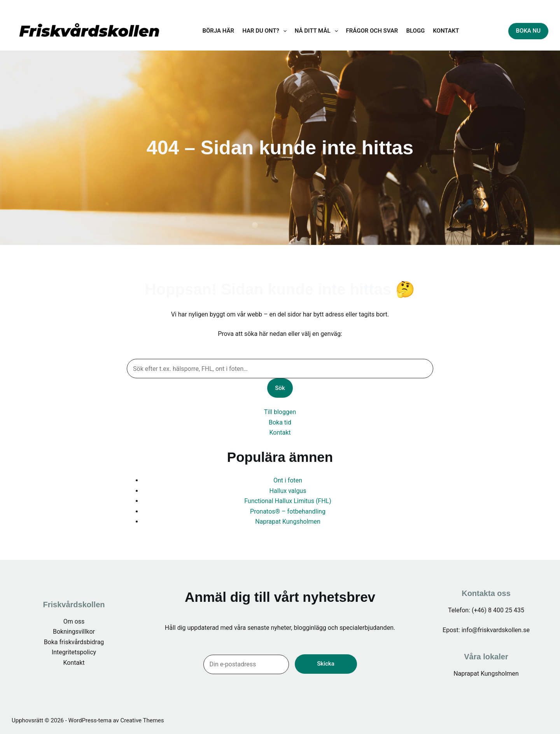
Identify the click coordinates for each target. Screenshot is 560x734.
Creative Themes (142, 720)
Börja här (219, 31)
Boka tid (280, 422)
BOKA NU (528, 31)
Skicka (325, 664)
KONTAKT (446, 31)
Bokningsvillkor (74, 632)
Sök (280, 388)
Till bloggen (280, 412)
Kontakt (280, 433)
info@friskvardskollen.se (466, 5)
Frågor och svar (372, 31)
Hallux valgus (288, 491)
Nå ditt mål (318, 31)
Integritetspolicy (74, 652)
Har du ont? (266, 31)
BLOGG (415, 31)
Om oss (74, 621)
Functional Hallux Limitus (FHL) (288, 501)
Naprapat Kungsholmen (288, 522)
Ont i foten (288, 480)
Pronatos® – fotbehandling (288, 511)
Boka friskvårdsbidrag (74, 642)
